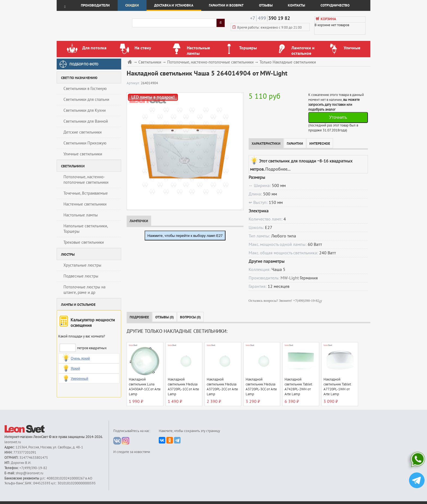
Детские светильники (83, 132)
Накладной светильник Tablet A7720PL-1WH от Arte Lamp (337, 387)
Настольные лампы (81, 215)
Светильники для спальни (86, 99)
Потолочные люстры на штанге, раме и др (84, 290)
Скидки (132, 5)
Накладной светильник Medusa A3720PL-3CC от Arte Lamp (261, 387)
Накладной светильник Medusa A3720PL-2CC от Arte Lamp (222, 387)
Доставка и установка (174, 5)
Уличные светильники (83, 154)
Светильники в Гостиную (85, 89)
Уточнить (338, 117)
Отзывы (266, 5)
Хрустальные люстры (82, 265)
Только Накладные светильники (288, 62)
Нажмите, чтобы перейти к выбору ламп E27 (185, 236)
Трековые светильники (84, 242)
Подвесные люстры (81, 276)
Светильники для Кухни (85, 110)
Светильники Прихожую (85, 143)
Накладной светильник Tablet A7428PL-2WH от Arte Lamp (298, 387)
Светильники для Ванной (86, 121)
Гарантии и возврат (226, 5)
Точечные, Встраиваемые (86, 193)
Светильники (150, 62)
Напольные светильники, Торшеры (86, 229)
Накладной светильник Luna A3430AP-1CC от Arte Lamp (145, 387)
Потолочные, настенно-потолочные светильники (86, 180)
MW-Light (290, 278)
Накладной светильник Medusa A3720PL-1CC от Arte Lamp (183, 387)
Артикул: (134, 83)
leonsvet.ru (13, 442)
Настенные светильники (85, 204)
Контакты (296, 5)
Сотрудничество (335, 5)
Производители (95, 5)
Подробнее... (278, 169)
